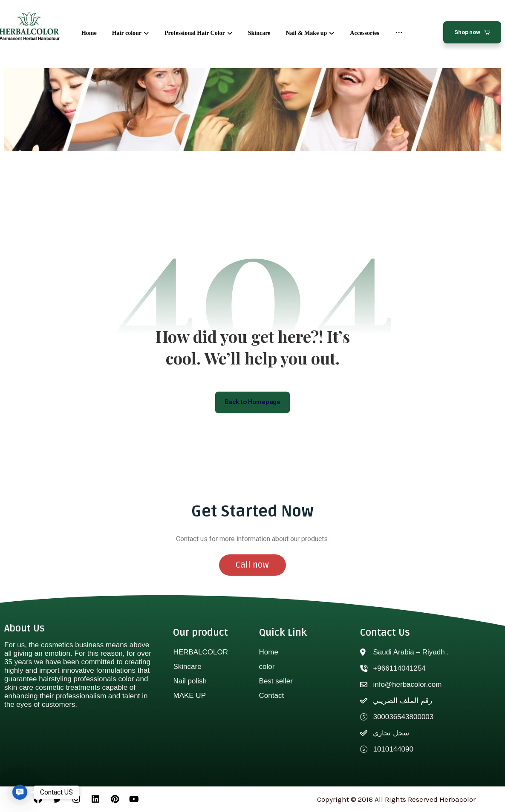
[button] (20, 792)
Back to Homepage (252, 402)
